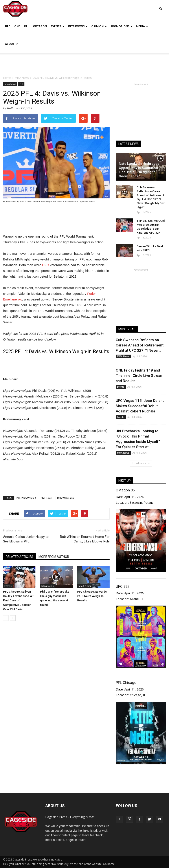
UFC (8, 26)
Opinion (99, 26)
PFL (27, 26)
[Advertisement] (84, 62)
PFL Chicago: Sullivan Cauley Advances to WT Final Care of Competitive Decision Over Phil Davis (18, 600)
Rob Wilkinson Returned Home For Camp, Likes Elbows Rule (85, 539)
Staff (10, 108)
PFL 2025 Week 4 (26, 498)
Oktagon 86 (125, 490)
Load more (141, 463)
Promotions (122, 26)
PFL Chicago (126, 683)
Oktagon (40, 26)
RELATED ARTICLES (19, 557)
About (11, 44)
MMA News (10, 84)
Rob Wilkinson (66, 498)
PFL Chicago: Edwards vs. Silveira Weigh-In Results (92, 596)
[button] (161, 6)
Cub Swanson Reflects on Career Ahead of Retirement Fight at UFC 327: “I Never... (140, 345)
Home (7, 78)
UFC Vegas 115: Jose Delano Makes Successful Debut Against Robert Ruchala (140, 406)
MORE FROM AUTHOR (54, 557)
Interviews (78, 26)
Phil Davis (47, 498)
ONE (17, 26)
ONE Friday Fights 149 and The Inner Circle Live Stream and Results (140, 375)
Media (142, 26)
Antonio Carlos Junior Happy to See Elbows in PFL (26, 539)
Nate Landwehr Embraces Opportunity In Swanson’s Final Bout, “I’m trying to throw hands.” (139, 170)
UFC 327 (123, 586)
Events (58, 26)
